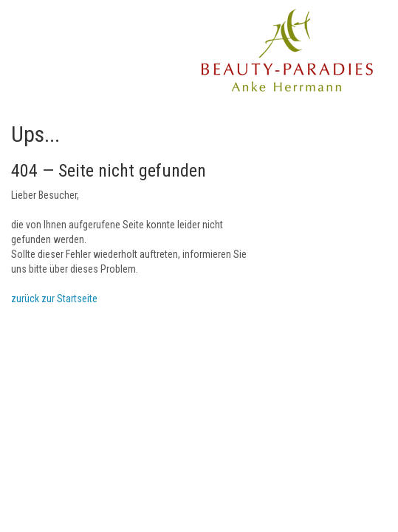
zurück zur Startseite (54, 299)
